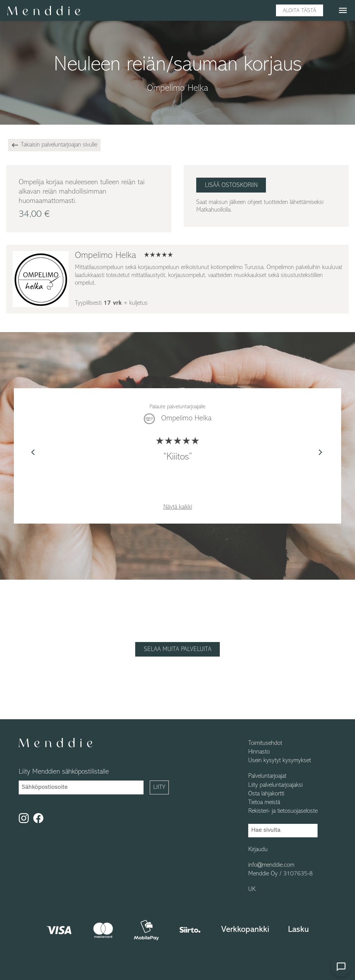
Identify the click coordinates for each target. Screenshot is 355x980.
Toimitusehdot (265, 743)
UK (252, 890)
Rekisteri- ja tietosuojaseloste (283, 811)
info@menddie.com (271, 865)
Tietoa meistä (264, 803)
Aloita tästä (300, 11)
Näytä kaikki (178, 507)
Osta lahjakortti (266, 794)
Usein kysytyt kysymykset (280, 761)
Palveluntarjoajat (267, 776)
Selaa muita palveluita (178, 649)
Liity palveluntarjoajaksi (275, 785)
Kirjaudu (258, 850)
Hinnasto (259, 752)
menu (343, 10)
